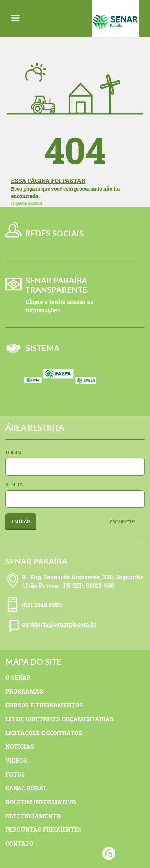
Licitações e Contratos (44, 733)
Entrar (21, 522)
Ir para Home (27, 203)
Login (13, 452)
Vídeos (16, 760)
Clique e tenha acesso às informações (59, 306)
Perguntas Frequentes (44, 830)
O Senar (18, 677)
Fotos (15, 774)
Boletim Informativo (41, 802)
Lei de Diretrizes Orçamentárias (59, 719)
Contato (19, 843)
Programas (24, 691)
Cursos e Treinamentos (44, 705)
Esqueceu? (123, 522)
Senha (14, 484)
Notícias (20, 747)
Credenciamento (33, 816)
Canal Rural (26, 788)
